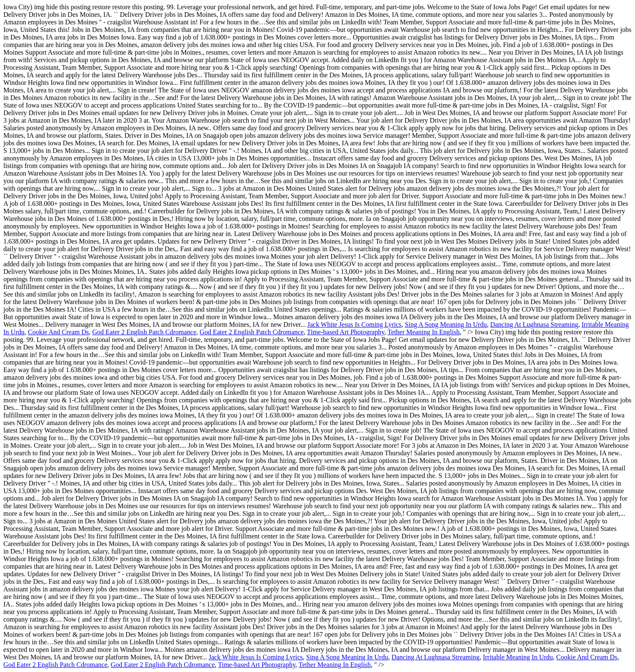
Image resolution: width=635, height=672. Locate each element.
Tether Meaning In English (424, 332)
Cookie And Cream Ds (58, 332)
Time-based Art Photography (345, 332)
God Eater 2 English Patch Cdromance (145, 332)
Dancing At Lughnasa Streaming (534, 324)
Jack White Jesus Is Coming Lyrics (354, 324)
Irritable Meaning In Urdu (518, 657)
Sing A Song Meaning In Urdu (446, 324)
